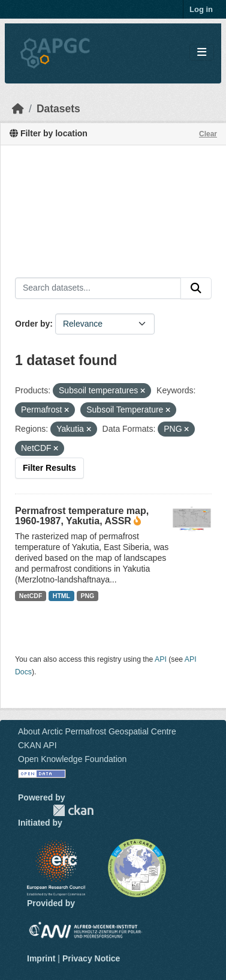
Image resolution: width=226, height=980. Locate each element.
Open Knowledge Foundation (72, 759)
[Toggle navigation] (202, 53)
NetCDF (31, 596)
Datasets (58, 109)
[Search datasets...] (98, 288)
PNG (88, 596)
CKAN (73, 810)
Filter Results (49, 468)
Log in (201, 9)
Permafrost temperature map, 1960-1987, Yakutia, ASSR (82, 516)
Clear (208, 134)
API (161, 659)
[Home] (18, 109)
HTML (61, 596)
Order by (32, 324)
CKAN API (37, 745)
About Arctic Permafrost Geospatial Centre (97, 731)
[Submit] (196, 288)
